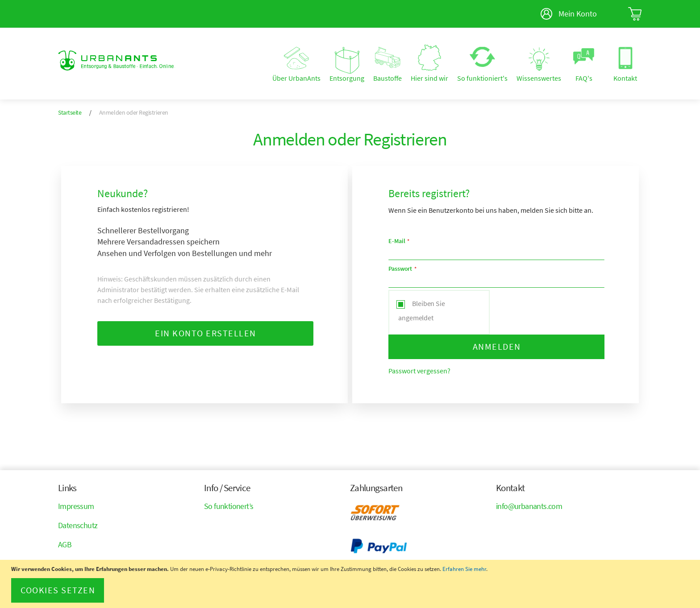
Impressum (76, 506)
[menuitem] (296, 65)
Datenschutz (78, 525)
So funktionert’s (229, 506)
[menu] (411, 64)
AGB (65, 544)
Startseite (70, 112)
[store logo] (117, 60)
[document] (351, 584)
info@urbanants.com (529, 506)
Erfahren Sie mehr (464, 569)
